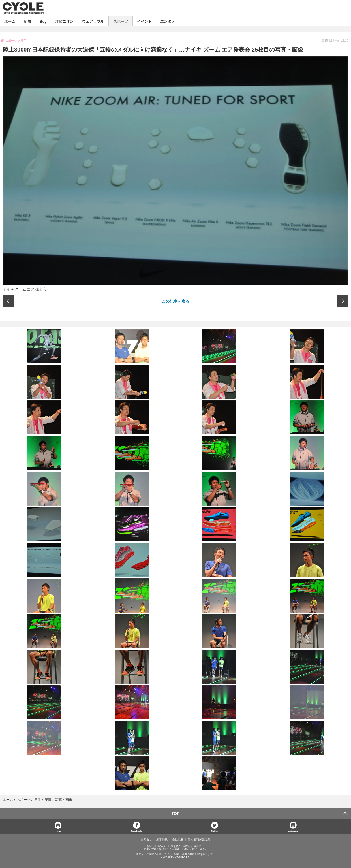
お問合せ (146, 839)
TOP (176, 814)
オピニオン (64, 21)
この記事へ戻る (175, 301)
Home (58, 831)
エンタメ (168, 21)
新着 (27, 21)
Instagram (293, 831)
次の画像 (343, 301)
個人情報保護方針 (199, 839)
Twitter (215, 831)
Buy (43, 21)
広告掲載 (162, 839)
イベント (144, 21)
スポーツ (121, 21)
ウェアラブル (93, 21)
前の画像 (8, 301)
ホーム (10, 21)
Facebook (136, 831)
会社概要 (178, 839)
